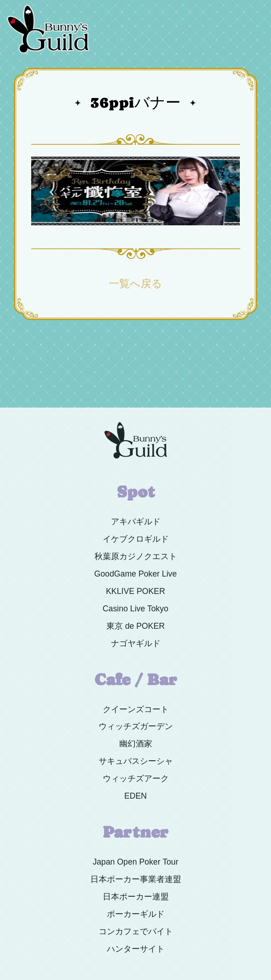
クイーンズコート (136, 709)
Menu (254, 4)
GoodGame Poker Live (135, 574)
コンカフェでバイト (136, 931)
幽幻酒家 (136, 744)
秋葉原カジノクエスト (136, 556)
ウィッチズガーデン (136, 726)
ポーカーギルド (136, 914)
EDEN (135, 796)
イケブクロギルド (136, 539)
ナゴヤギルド (136, 643)
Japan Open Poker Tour (135, 862)
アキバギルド (136, 522)
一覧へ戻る (135, 284)
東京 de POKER (136, 626)
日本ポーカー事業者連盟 (136, 879)
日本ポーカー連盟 (136, 897)
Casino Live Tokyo (135, 609)
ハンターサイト (136, 949)
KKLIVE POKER (135, 591)
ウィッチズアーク (136, 779)
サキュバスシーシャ (136, 761)
